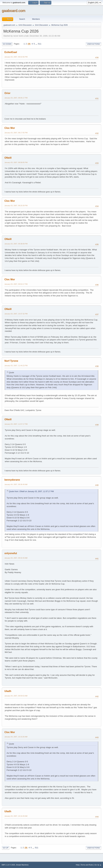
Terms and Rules (87, 865)
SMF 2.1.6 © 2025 (8, 865)
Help (78, 865)
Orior (7, 93)
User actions (93, 44)
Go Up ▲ (98, 865)
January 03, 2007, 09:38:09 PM (16, 244)
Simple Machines (22, 865)
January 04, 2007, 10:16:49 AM (16, 816)
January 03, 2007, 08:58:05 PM (16, 162)
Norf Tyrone (11, 361)
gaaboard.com (14, 11)
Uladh (8, 691)
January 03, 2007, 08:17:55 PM (16, 133)
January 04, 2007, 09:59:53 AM (16, 696)
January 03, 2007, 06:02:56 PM (16, 57)
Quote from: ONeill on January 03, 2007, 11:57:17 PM (31, 491)
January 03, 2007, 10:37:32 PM (16, 314)
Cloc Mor (10, 128)
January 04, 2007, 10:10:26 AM (16, 737)
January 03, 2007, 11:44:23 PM (16, 366)
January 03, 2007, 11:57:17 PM (16, 424)
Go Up (6, 848)
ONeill (8, 158)
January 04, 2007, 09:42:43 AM (16, 558)
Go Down (7, 44)
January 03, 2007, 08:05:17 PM (16, 98)
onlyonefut (11, 553)
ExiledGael (11, 52)
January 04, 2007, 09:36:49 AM (16, 484)
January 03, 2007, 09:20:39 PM (16, 206)
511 (40, 44)
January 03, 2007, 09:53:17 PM (16, 284)
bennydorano (12, 480)
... (37, 44)
